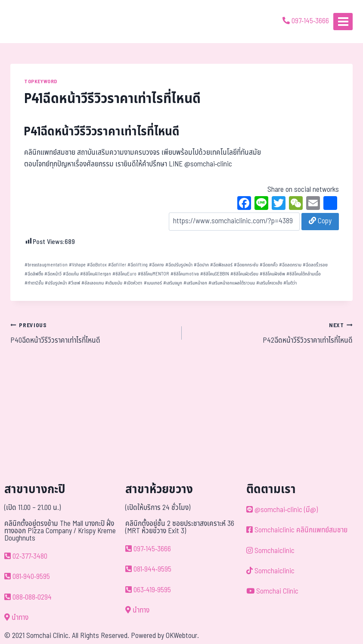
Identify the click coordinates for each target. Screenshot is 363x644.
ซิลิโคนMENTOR (153, 274)
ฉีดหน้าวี (53, 274)
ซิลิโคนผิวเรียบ (244, 274)
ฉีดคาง (156, 265)
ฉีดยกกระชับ (246, 265)
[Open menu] (343, 21)
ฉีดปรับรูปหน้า (179, 265)
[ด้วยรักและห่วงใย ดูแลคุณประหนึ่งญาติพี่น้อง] (31, 22)
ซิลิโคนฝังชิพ (272, 274)
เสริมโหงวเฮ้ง (269, 283)
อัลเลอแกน (93, 283)
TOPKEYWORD (41, 81)
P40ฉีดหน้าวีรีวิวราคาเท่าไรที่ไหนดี (92, 333)
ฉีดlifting (138, 265)
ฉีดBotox (97, 265)
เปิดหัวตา (133, 283)
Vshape (77, 265)
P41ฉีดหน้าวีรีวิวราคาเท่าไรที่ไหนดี (102, 132)
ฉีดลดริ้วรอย (315, 265)
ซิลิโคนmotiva (185, 274)
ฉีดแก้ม (71, 274)
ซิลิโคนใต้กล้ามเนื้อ (304, 274)
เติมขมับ (114, 283)
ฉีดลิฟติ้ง (34, 274)
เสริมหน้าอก (195, 283)
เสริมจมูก (173, 283)
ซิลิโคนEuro (124, 274)
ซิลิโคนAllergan (96, 274)
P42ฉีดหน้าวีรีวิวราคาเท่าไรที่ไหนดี (271, 333)
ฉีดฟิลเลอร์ (221, 265)
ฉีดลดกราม (290, 265)
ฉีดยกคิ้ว (269, 265)
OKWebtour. (182, 636)
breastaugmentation (46, 265)
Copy (320, 221)
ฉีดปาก (201, 265)
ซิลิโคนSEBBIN (215, 274)
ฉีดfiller (117, 265)
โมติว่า (290, 283)
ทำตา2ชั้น (34, 283)
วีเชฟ (74, 283)
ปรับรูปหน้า (56, 283)
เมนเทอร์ (153, 283)
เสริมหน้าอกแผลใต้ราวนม (232, 283)
